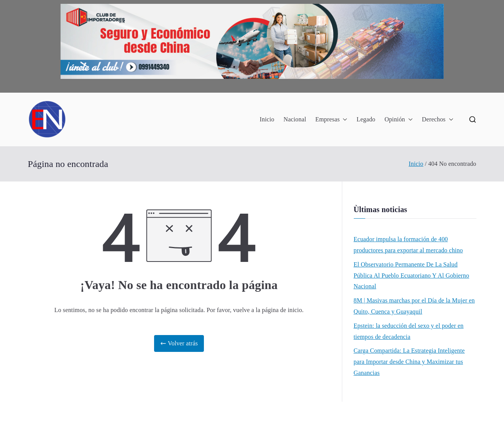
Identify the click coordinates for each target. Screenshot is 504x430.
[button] (343, 120)
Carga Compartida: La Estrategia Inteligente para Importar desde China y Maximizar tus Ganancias (409, 362)
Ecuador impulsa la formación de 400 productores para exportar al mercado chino (408, 245)
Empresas (331, 120)
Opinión (399, 120)
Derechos (438, 120)
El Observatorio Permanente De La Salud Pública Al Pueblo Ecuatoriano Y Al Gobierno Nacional (412, 275)
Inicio (267, 119)
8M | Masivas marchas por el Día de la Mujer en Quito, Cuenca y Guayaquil (414, 306)
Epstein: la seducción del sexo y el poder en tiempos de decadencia (409, 331)
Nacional (295, 119)
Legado (366, 119)
